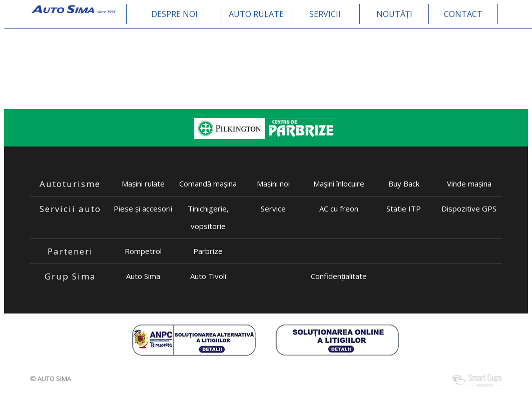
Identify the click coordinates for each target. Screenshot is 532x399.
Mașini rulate (143, 183)
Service (273, 208)
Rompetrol (143, 251)
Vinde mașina (469, 183)
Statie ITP (404, 208)
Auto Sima (143, 276)
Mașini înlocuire (339, 183)
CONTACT (463, 14)
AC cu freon (339, 208)
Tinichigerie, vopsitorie (208, 217)
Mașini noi (273, 183)
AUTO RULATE (256, 14)
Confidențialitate (339, 276)
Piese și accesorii (143, 208)
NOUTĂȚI (394, 14)
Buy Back (404, 183)
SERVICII (325, 14)
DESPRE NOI (174, 14)
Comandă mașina (208, 183)
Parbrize (208, 251)
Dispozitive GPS (469, 208)
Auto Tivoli (208, 276)
